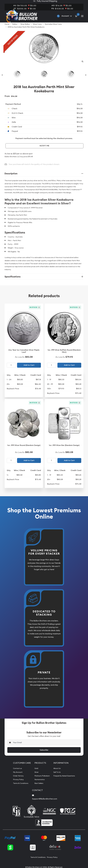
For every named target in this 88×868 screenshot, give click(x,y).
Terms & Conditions (19, 788)
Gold (34, 773)
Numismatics (38, 784)
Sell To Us (57, 777)
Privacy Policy (17, 784)
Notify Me (44, 150)
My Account (16, 777)
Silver (35, 777)
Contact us (16, 773)
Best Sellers (37, 788)
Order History (17, 780)
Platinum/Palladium (41, 780)
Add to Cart (29, 370)
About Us (57, 773)
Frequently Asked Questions (65, 780)
